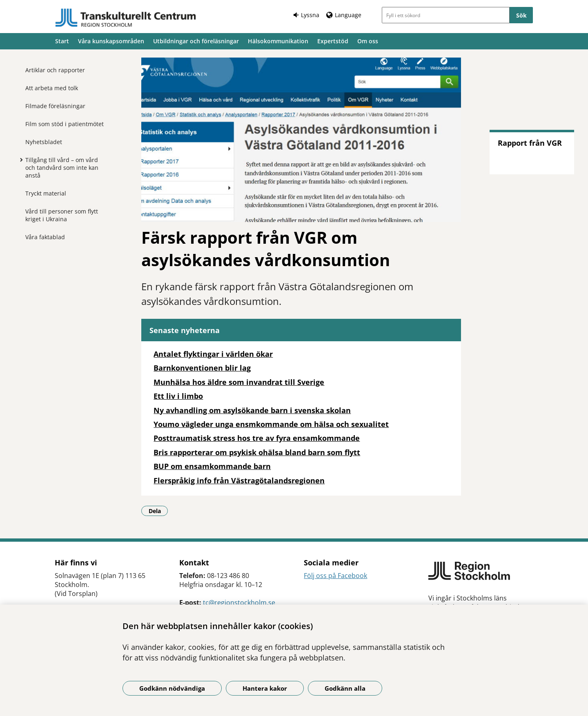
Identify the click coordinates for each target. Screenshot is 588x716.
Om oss (368, 41)
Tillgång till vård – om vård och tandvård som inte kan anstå (62, 168)
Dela (158, 511)
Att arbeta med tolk (52, 88)
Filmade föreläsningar (55, 106)
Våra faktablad (45, 237)
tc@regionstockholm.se (239, 603)
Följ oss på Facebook (335, 576)
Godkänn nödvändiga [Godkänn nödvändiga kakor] (172, 688)
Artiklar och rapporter (55, 70)
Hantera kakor (265, 688)
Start (62, 41)
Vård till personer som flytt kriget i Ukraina (62, 215)
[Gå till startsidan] (126, 18)
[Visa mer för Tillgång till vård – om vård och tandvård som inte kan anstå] (19, 160)
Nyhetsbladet (44, 142)
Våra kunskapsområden (111, 41)
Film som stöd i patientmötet (65, 124)
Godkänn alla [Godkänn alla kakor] (345, 688)
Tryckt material (46, 193)
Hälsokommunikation (278, 41)
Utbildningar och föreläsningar (196, 41)
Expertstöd (333, 41)
